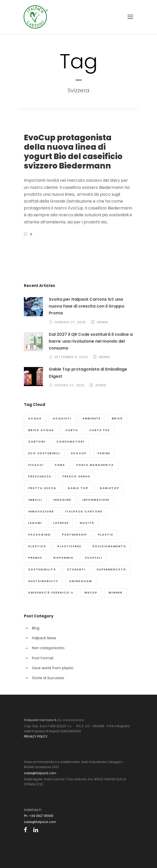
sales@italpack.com (40, 773)
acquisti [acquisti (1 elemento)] (62, 418)
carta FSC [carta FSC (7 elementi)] (100, 430)
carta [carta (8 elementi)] (72, 430)
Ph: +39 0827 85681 (39, 816)
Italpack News (44, 638)
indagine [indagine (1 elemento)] (62, 500)
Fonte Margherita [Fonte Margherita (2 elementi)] (95, 465)
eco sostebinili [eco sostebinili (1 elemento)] (44, 453)
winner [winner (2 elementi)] (115, 592)
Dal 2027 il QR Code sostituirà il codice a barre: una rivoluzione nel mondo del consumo (91, 341)
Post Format (43, 658)
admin (102, 322)
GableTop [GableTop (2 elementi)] (109, 488)
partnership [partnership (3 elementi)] (74, 535)
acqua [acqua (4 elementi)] (35, 418)
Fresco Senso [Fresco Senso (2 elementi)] (76, 476)
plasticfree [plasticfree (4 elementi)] (69, 546)
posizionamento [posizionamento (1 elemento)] (109, 546)
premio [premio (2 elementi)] (35, 558)
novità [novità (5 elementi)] (87, 523)
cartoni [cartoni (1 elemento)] (37, 441)
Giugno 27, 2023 (69, 385)
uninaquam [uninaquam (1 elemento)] (81, 581)
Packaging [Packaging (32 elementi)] (40, 535)
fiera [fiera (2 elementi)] (60, 465)
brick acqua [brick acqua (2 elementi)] (41, 430)
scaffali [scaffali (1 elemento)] (93, 558)
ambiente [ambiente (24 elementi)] (91, 418)
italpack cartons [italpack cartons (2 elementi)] (84, 511)
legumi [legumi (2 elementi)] (35, 523)
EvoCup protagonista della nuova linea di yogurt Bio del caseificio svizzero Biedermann (73, 152)
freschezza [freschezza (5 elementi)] (40, 476)
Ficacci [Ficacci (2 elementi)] (36, 465)
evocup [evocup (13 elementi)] (79, 453)
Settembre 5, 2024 (71, 357)
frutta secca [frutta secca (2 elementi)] (42, 488)
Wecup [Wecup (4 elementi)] (91, 592)
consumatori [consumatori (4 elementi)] (70, 441)
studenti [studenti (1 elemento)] (76, 569)
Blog (36, 628)
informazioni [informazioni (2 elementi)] (96, 500)
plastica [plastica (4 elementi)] (37, 546)
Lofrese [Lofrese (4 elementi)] (61, 523)
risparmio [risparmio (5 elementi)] (64, 558)
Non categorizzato (48, 648)
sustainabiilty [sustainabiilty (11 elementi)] (43, 581)
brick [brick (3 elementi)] (117, 418)
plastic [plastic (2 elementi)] (106, 535)
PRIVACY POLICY (36, 736)
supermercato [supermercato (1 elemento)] (111, 569)
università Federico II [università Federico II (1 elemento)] (51, 592)
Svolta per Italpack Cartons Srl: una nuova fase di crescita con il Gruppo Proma (87, 306)
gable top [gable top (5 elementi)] (78, 488)
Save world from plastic (53, 668)
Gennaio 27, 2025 (70, 322)
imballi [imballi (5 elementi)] (35, 500)
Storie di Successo (48, 678)
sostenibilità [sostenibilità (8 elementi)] (42, 569)
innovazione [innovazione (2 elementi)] (41, 511)
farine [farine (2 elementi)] (104, 453)
